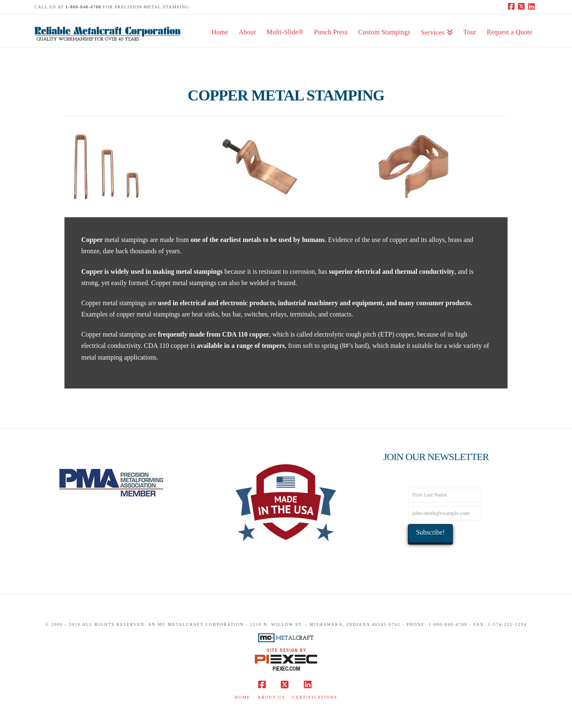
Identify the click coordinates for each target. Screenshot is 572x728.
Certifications (315, 697)
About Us (272, 697)
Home (242, 697)
